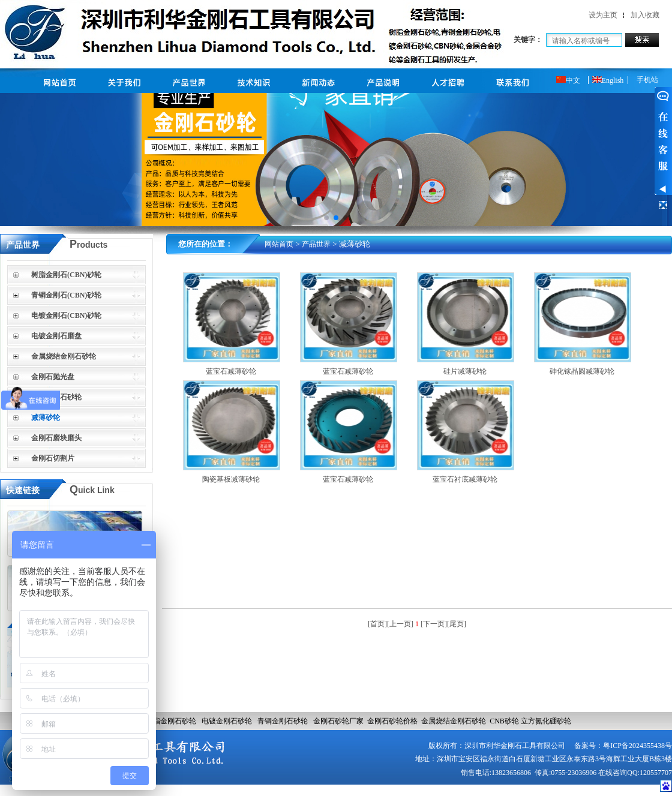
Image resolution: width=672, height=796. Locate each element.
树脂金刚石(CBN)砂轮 (66, 275)
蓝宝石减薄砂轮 (231, 371)
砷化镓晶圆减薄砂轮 (582, 371)
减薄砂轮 (46, 417)
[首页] (377, 624)
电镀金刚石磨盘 (56, 336)
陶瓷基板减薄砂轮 (231, 479)
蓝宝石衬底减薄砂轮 (465, 479)
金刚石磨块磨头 (56, 438)
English (608, 80)
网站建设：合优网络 (626, 789)
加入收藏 (645, 15)
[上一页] (400, 624)
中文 (568, 80)
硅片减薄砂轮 (465, 371)
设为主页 (603, 15)
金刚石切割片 (53, 458)
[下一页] (434, 624)
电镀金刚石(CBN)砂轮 (66, 316)
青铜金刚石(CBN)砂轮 (66, 295)
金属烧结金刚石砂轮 (64, 356)
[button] (326, 218)
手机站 (647, 80)
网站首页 (279, 244)
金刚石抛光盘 (53, 377)
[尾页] (457, 624)
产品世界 (316, 244)
